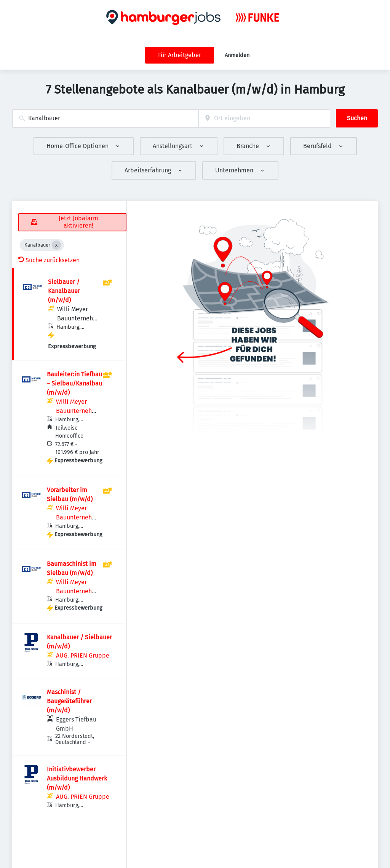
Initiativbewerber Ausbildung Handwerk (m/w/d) (77, 778)
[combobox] (105, 119)
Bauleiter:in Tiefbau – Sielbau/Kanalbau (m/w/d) (74, 383)
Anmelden (237, 55)
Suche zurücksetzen (49, 260)
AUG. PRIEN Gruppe (83, 655)
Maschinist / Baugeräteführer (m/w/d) (69, 701)
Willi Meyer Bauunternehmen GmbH (78, 318)
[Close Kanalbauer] (56, 245)
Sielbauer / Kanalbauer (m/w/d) (64, 291)
